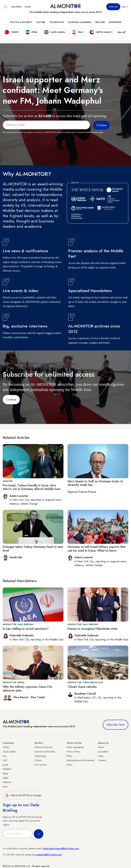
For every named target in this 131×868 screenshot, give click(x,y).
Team (101, 756)
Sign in (125, 7)
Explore (100, 22)
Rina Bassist (21, 697)
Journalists (103, 752)
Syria (5, 786)
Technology (57, 22)
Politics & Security (21, 22)
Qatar (6, 778)
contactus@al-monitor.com (49, 855)
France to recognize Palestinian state (92, 629)
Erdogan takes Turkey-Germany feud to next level (33, 549)
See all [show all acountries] (121, 32)
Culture (41, 22)
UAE (5, 760)
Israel (5, 765)
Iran (5, 756)
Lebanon (7, 782)
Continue (11, 400)
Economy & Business (80, 22)
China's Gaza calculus (82, 687)
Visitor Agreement (75, 747)
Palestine (7, 769)
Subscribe (113, 7)
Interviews (115, 22)
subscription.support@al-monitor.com (61, 848)
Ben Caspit (38, 697)
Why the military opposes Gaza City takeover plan (27, 689)
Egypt (5, 773)
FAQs (69, 756)
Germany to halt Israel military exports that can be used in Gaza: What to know (97, 549)
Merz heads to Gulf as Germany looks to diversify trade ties (95, 483)
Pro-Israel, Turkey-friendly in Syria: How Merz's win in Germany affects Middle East (32, 487)
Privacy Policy (73, 752)
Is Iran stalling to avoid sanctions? (26, 629)
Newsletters (16, 7)
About (101, 747)
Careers (102, 760)
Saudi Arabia (9, 752)
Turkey (6, 747)
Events (28, 7)
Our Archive (41, 765)
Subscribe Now (116, 725)
